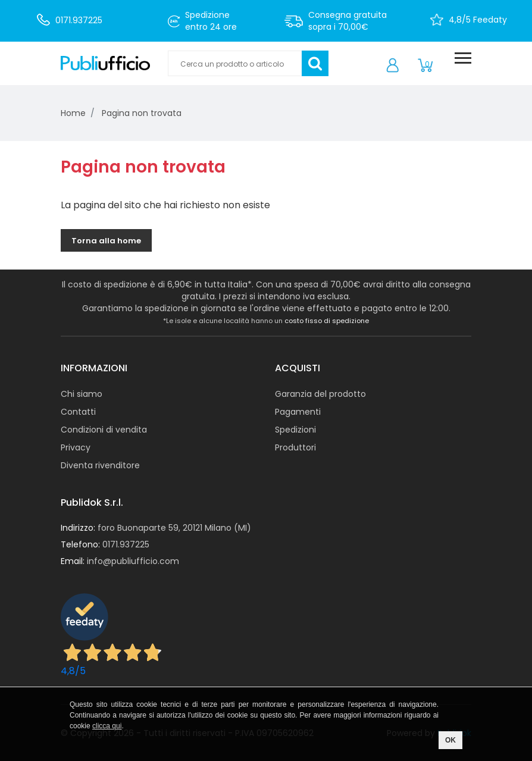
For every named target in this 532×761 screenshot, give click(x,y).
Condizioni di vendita (104, 430)
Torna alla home (106, 241)
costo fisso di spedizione (327, 321)
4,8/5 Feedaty (478, 20)
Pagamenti (298, 412)
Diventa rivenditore (100, 465)
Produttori (295, 447)
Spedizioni (295, 430)
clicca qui (107, 726)
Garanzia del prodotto (320, 394)
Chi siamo (82, 394)
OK (450, 740)
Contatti (78, 412)
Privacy (76, 447)
